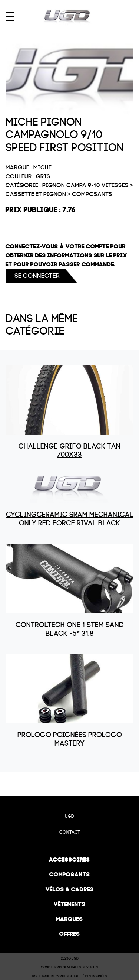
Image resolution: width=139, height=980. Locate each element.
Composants (70, 874)
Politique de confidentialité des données (69, 976)
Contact (70, 832)
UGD (69, 816)
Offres (70, 934)
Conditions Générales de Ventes (69, 967)
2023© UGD (70, 958)
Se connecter (37, 276)
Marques (69, 919)
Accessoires (69, 859)
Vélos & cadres (70, 889)
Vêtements (70, 904)
